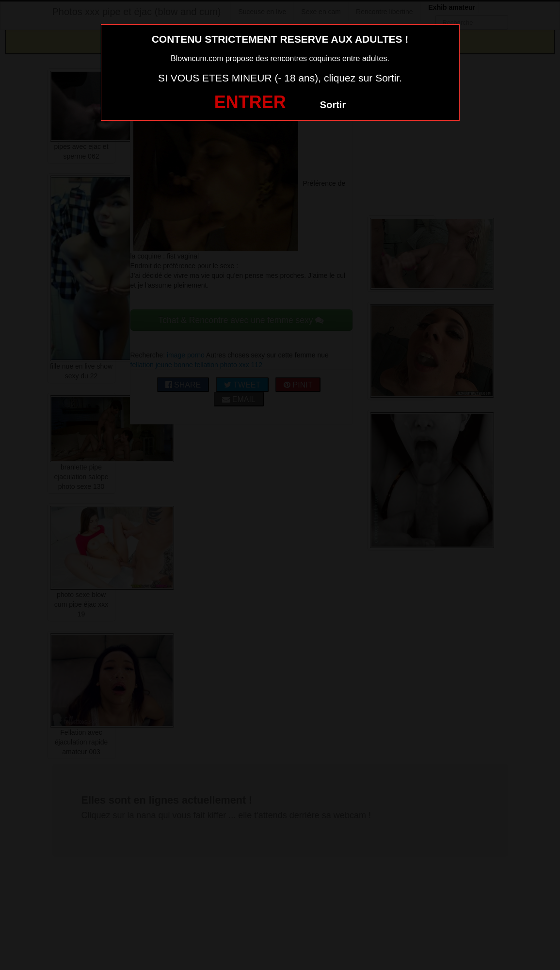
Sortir (333, 105)
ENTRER (250, 102)
